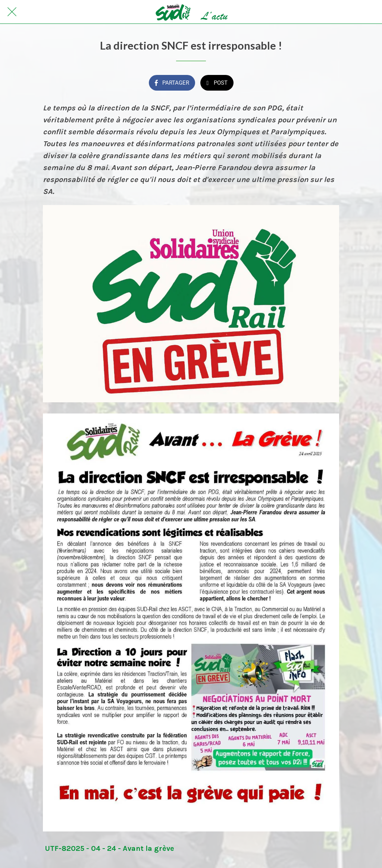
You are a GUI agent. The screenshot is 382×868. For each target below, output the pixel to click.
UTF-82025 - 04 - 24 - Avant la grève (109, 848)
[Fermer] (12, 12)
